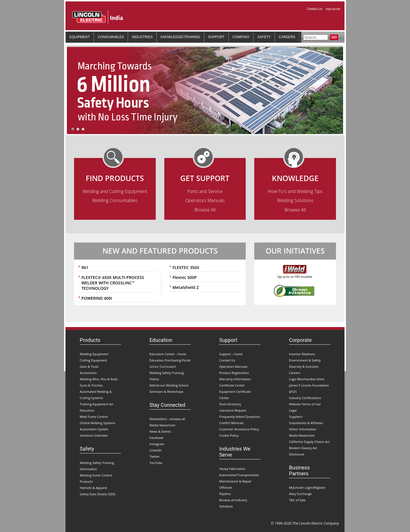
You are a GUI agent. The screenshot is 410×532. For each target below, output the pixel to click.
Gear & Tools (89, 366)
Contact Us (315, 9)
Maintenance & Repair (235, 481)
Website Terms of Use (305, 404)
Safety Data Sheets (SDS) (98, 494)
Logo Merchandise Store (307, 379)
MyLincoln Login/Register (307, 487)
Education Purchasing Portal (170, 360)
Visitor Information (303, 429)
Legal (293, 410)
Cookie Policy (229, 435)
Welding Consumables (115, 200)
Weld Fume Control (94, 417)
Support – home (231, 354)
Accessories (88, 373)
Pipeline (225, 494)
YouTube (156, 463)
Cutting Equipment (93, 360)
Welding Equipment (94, 354)
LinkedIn (156, 450)
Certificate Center (232, 385)
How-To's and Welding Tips (295, 191)
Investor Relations (302, 354)
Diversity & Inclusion (304, 366)
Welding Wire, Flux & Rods (99, 379)
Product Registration (234, 373)
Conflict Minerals (231, 423)
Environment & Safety (305, 360)
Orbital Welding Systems (98, 423)
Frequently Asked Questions (240, 417)
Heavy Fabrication (232, 469)
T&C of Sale (297, 500)
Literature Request (233, 410)
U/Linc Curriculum (163, 366)
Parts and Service (205, 191)
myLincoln (333, 9)
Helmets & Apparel (93, 488)
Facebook (156, 438)
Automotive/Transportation (239, 475)
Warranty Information (235, 379)
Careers (295, 373)
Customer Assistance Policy (239, 429)
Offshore (226, 487)
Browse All (205, 210)
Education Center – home (168, 354)
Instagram (157, 444)
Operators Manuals (205, 200)
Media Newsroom (162, 425)
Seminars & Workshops (166, 392)
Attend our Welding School (169, 385)
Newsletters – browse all (167, 419)
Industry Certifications (305, 398)
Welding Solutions (295, 200)
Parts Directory (230, 404)
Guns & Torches (91, 385)
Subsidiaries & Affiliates (306, 423)
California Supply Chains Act (309, 442)
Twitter (155, 456)
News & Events (160, 431)
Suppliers (296, 417)
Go (334, 37)
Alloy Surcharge (300, 494)
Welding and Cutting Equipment (115, 191)
